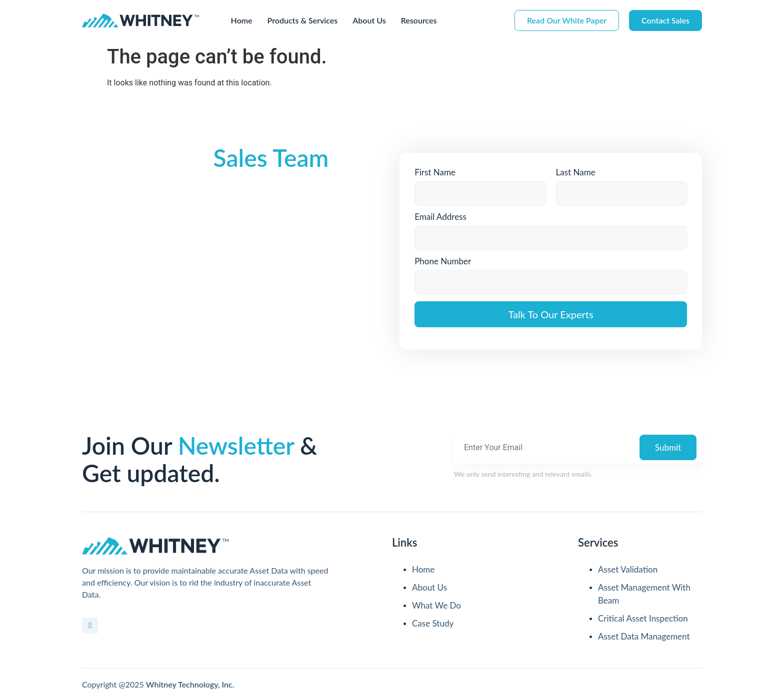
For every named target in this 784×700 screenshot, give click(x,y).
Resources (419, 20)
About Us (369, 20)
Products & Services (303, 20)
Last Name (576, 172)
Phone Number (443, 261)
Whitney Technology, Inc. (190, 684)
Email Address (440, 217)
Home (242, 20)
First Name (435, 172)
